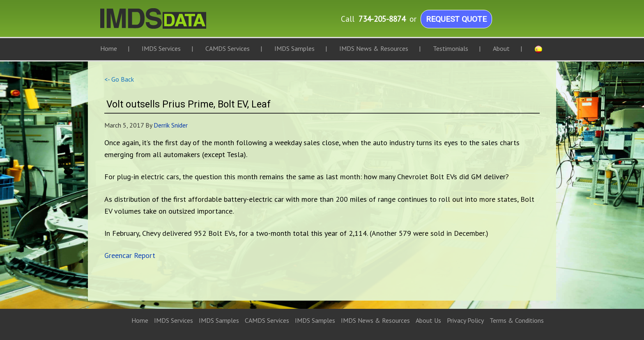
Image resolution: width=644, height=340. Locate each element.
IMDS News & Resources (375, 320)
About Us (428, 320)
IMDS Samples (219, 320)
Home (140, 320)
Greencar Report (130, 255)
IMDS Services (174, 320)
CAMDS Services (267, 320)
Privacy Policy (465, 320)
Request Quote (456, 19)
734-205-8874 (382, 19)
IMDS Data (182, 23)
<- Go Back (119, 79)
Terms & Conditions (517, 320)
